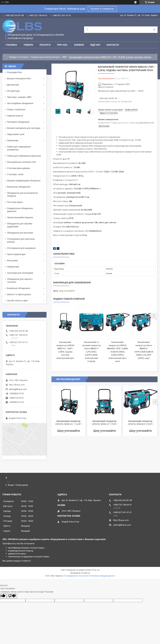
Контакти (113, 45)
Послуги (45, 45)
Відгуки (95, 45)
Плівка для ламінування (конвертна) (19, 148)
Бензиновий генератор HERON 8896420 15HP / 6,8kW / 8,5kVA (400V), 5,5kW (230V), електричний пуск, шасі (117, 352)
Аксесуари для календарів (20, 273)
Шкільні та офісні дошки (19, 294)
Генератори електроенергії (45, 57)
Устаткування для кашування (21, 248)
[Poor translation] (12, 596)
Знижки (79, 45)
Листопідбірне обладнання (20, 103)
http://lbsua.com (17, 385)
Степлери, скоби (15, 174)
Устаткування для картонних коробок (21, 240)
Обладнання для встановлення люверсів (22, 194)
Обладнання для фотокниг (20, 233)
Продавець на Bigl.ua (80, 573)
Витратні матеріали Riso (19, 79)
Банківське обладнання (19, 288)
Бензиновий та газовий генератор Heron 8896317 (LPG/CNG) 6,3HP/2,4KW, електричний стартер (91, 352)
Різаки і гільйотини (16, 109)
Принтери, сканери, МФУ (19, 97)
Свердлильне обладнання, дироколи (20, 210)
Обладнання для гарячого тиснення (20, 281)
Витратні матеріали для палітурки (24, 128)
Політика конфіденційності (103, 576)
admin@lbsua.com (18, 389)
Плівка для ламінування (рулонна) (24, 156)
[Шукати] (154, 30)
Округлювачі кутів (16, 134)
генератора (83, 152)
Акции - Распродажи (18, 485)
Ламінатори (13, 140)
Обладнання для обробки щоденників (20, 225)
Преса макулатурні (16, 254)
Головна (11, 45)
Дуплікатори (13, 85)
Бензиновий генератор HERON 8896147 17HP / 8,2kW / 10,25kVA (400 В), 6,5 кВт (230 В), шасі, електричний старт (104, 423)
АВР (65, 57)
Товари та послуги (19, 57)
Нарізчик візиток (15, 116)
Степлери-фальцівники (18, 168)
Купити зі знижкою (102, 9)
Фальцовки (12, 260)
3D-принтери (13, 91)
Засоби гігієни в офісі (17, 301)
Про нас (62, 45)
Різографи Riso (14, 72)
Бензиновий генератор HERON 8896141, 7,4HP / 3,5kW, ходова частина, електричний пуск (68, 423)
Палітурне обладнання (18, 122)
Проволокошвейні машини (20, 217)
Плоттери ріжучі (15, 202)
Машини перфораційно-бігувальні (24, 181)
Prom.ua (96, 570)
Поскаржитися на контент (77, 576)
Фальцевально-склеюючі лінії (21, 162)
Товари (28, 45)
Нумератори (13, 267)
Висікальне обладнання (19, 187)
